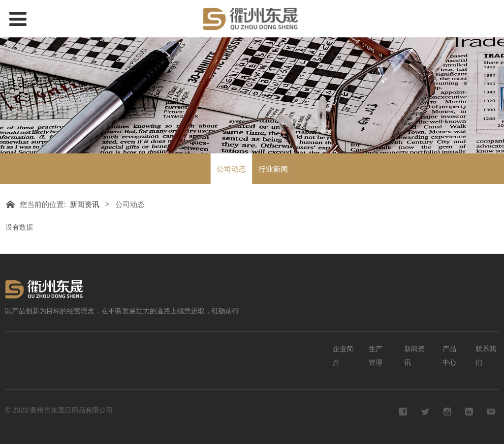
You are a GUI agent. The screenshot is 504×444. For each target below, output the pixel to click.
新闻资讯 (85, 204)
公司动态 (231, 169)
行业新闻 (273, 169)
